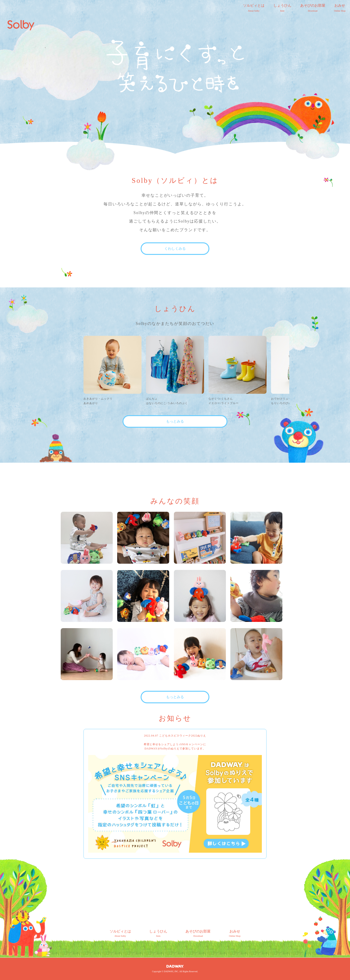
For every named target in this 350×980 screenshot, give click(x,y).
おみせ (340, 8)
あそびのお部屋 (313, 8)
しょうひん (282, 8)
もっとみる (175, 421)
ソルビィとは (254, 8)
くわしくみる (175, 249)
